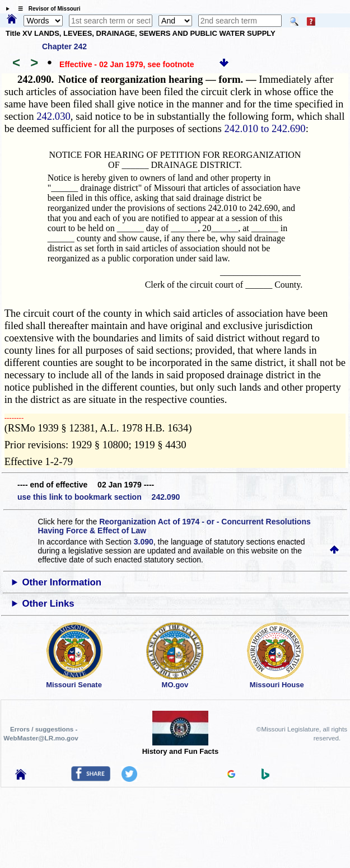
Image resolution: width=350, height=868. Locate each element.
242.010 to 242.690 (265, 128)
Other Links (48, 604)
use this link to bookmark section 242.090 (99, 497)
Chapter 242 (64, 46)
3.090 (144, 542)
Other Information (62, 582)
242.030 (53, 116)
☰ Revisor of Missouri (46, 9)
